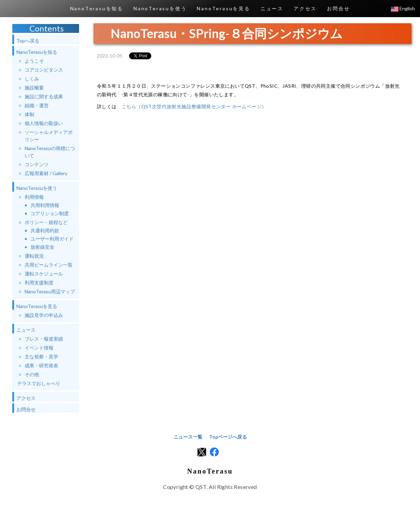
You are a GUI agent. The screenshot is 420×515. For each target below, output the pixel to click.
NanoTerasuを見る (223, 8)
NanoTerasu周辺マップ (50, 291)
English (403, 8)
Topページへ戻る (228, 437)
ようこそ (34, 61)
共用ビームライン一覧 (49, 265)
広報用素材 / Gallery (46, 173)
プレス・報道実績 (44, 339)
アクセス (305, 8)
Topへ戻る (28, 41)
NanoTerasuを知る (97, 8)
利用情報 (34, 197)
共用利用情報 (45, 205)
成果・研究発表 (41, 365)
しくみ (32, 79)
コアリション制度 (50, 213)
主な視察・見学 (41, 357)
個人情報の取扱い (44, 123)
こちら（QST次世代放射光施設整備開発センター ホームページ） (194, 106)
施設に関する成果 (44, 96)
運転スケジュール (44, 274)
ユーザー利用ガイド (52, 239)
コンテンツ (37, 164)
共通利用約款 (45, 230)
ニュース (272, 8)
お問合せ (338, 8)
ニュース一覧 (188, 437)
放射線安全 (42, 247)
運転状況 (34, 256)
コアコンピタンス (44, 70)
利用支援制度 (39, 283)
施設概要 (34, 88)
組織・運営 (37, 105)
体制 (29, 114)
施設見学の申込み (44, 315)
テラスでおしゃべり (39, 383)
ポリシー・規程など (46, 222)
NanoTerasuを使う (160, 8)
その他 (32, 374)
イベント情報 (39, 348)
